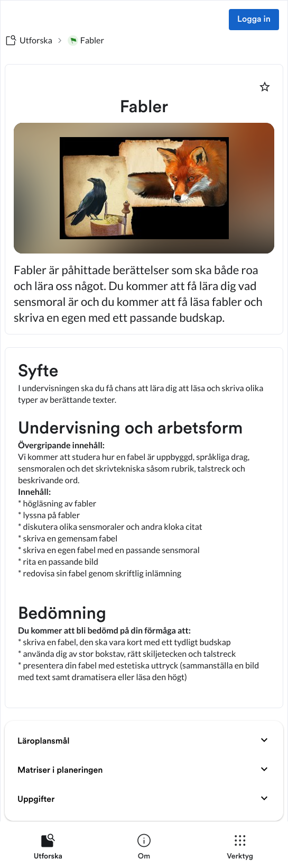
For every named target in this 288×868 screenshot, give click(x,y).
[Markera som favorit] (265, 87)
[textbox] (144, 528)
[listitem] (48, 849)
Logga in (254, 20)
